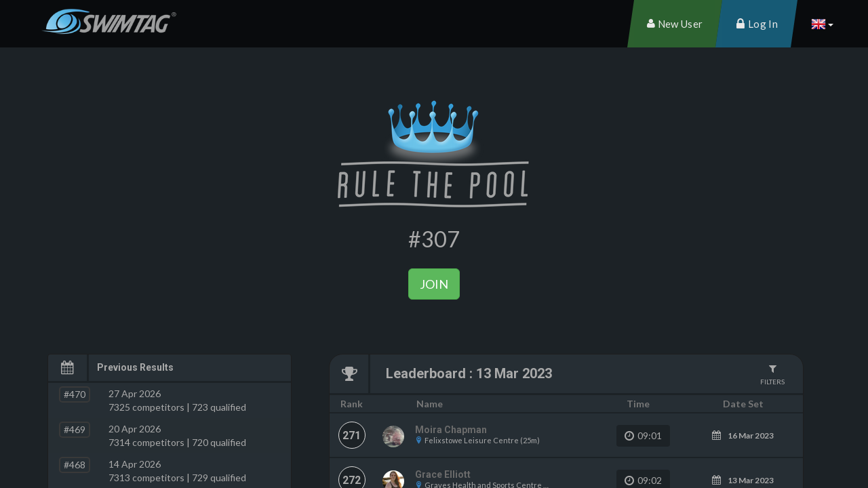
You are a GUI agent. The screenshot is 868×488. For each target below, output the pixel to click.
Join (434, 284)
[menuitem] (675, 24)
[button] (822, 24)
